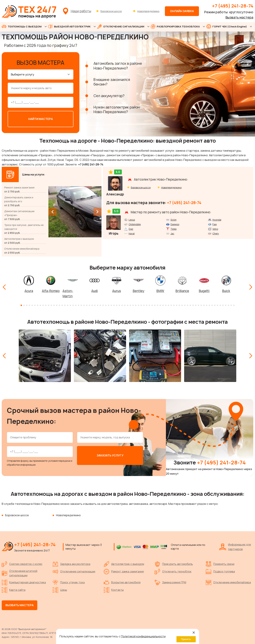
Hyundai (217, 219)
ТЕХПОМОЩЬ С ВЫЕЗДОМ (22, 26)
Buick (226, 290)
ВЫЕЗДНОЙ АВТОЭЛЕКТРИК (69, 26)
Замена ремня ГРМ (170, 582)
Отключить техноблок (173, 571)
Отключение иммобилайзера (228, 582)
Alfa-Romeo (51, 290)
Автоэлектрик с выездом (124, 563)
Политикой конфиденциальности (143, 636)
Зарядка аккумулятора (71, 563)
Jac (172, 233)
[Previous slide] (52, 211)
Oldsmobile (135, 224)
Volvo (215, 228)
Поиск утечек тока (69, 582)
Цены (60, 589)
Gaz (131, 228)
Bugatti (204, 290)
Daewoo (175, 224)
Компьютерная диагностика (24, 582)
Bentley (138, 290)
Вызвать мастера (239, 17)
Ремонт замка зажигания (124, 571)
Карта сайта (14, 589)
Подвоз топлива (220, 571)
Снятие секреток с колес (22, 563)
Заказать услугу (110, 455)
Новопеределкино (148, 11)
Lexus (132, 219)
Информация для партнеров (235, 546)
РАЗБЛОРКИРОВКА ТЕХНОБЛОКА (175, 26)
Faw (215, 224)
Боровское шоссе (111, 11)
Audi (95, 290)
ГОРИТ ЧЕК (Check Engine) (227, 26)
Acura (29, 290)
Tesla (173, 228)
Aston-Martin (68, 293)
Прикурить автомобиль (174, 563)
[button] (21, 304)
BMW (160, 290)
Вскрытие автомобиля (122, 582)
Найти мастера (41, 118)
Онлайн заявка (182, 11)
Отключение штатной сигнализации (20, 572)
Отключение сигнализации (74, 571)
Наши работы (81, 11)
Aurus (117, 290)
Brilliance (182, 290)
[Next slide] (97, 211)
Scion (173, 219)
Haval (132, 233)
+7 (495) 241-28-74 (233, 6)
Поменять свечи (220, 563)
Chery (216, 233)
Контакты (114, 589)
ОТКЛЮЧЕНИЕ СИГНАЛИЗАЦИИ (121, 26)
